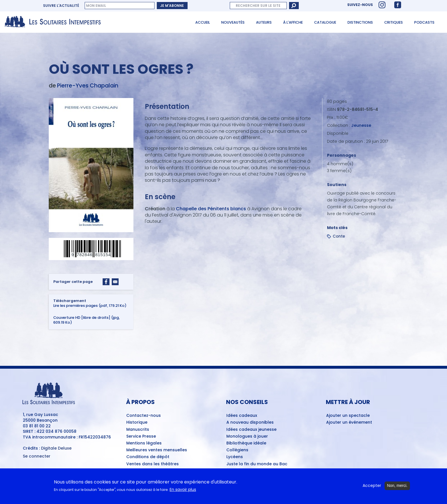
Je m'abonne (172, 6)
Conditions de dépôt (148, 457)
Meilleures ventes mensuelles (157, 450)
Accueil (203, 22)
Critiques (394, 22)
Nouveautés (233, 22)
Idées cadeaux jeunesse (251, 430)
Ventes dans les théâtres (153, 464)
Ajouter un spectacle (348, 416)
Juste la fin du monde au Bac (257, 464)
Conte (339, 236)
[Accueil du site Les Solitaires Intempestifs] (55, 22)
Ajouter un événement (349, 423)
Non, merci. (397, 486)
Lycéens (235, 457)
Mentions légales (144, 443)
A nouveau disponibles (250, 423)
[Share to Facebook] (106, 282)
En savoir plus (183, 490)
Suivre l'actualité (61, 6)
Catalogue (325, 22)
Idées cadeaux (242, 416)
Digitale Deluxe (56, 448)
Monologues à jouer (247, 436)
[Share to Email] (115, 282)
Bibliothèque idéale (246, 443)
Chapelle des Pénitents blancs (211, 209)
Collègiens (237, 450)
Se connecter (37, 456)
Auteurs (264, 22)
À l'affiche (293, 22)
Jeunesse (361, 125)
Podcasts (424, 22)
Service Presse (141, 436)
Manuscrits (138, 430)
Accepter (372, 486)
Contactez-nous (144, 416)
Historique (137, 423)
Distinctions (360, 22)
